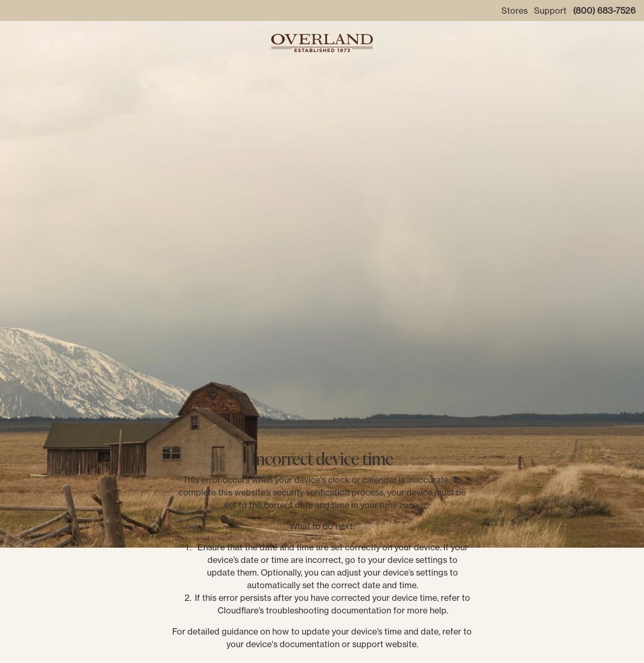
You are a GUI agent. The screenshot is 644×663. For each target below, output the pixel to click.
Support (550, 11)
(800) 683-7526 (604, 11)
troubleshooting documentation (329, 610)
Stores (514, 11)
